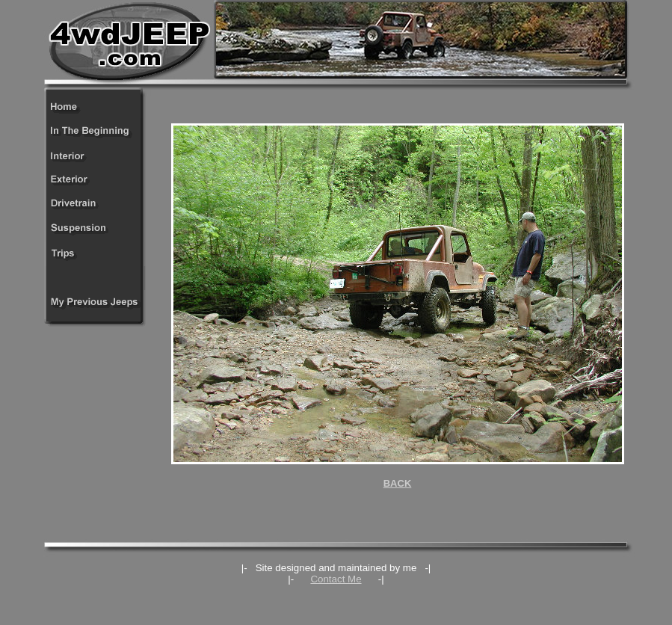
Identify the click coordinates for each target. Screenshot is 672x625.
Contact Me (336, 579)
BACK (398, 483)
